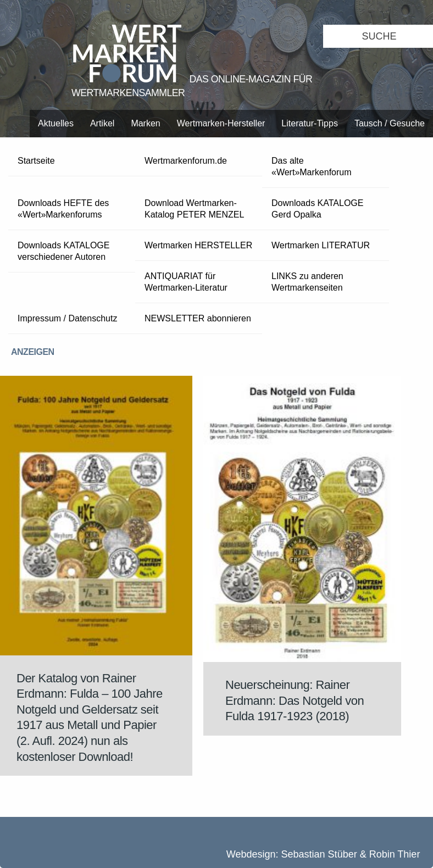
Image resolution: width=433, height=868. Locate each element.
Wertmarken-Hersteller (221, 123)
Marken (145, 123)
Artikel (102, 123)
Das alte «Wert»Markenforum (312, 166)
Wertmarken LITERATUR (321, 245)
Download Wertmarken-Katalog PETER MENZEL (194, 209)
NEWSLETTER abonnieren (198, 318)
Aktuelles (56, 123)
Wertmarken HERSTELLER (198, 245)
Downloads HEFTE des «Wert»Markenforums (63, 209)
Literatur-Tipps (310, 123)
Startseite (36, 161)
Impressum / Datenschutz (67, 318)
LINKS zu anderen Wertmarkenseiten (307, 282)
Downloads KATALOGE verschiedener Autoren (63, 251)
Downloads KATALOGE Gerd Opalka (317, 209)
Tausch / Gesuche (390, 123)
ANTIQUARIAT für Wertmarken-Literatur (186, 282)
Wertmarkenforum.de (186, 161)
